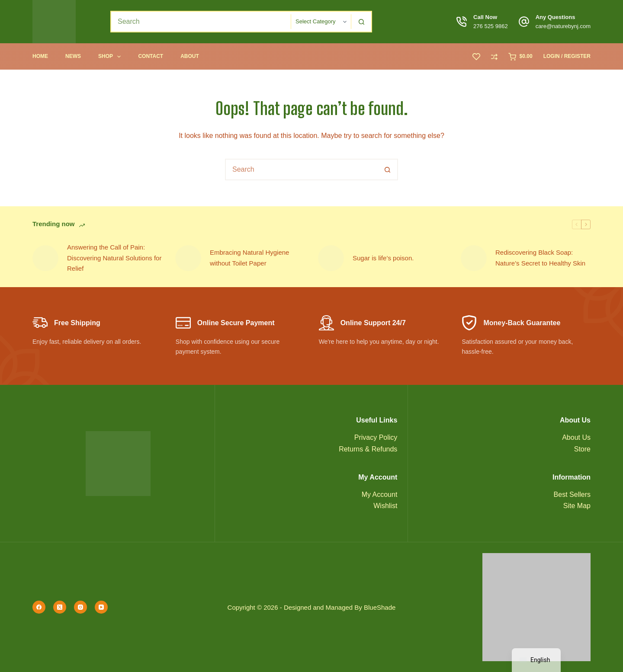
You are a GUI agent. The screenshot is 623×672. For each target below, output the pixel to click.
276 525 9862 (491, 26)
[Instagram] (80, 607)
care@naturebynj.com (563, 26)
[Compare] (494, 57)
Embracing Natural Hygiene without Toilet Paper (249, 258)
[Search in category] (321, 22)
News (73, 56)
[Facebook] (39, 607)
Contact (151, 56)
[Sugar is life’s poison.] (331, 258)
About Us (576, 437)
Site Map (577, 506)
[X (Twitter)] (60, 607)
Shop (111, 57)
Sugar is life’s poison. (383, 258)
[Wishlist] (476, 57)
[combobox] (201, 22)
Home (40, 56)
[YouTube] (101, 607)
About (190, 56)
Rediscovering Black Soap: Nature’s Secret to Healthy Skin (540, 258)
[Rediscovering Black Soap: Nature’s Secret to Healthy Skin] (474, 258)
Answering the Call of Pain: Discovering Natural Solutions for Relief (114, 258)
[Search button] (361, 22)
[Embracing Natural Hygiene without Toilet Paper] (188, 258)
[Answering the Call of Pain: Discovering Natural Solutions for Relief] (45, 258)
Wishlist (385, 506)
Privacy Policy (376, 437)
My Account (380, 494)
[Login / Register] (567, 57)
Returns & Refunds (368, 449)
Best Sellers (572, 494)
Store (582, 449)
